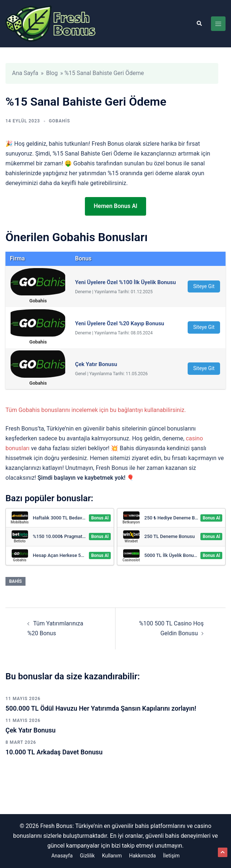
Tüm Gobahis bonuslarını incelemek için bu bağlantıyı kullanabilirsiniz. (96, 410)
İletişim (172, 856)
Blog (52, 73)
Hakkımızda (142, 856)
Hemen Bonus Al (115, 206)
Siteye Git (204, 286)
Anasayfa (62, 856)
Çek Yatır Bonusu (31, 730)
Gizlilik (87, 856)
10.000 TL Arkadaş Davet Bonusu (54, 752)
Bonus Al (100, 518)
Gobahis (59, 121)
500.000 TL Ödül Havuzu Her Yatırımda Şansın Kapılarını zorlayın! (101, 708)
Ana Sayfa (25, 73)
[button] (199, 24)
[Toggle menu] (218, 24)
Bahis (15, 581)
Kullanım (112, 856)
